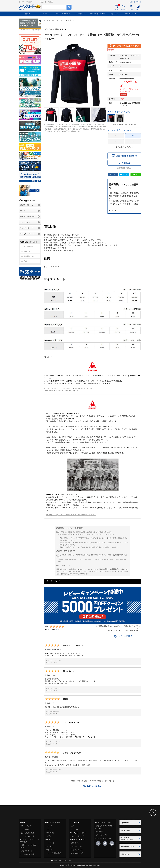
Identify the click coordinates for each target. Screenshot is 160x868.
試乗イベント (76, 843)
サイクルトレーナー (98, 14)
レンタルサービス (78, 853)
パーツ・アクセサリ (63, 14)
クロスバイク (26, 829)
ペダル (49, 836)
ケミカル (74, 829)
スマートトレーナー (79, 836)
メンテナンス (80, 14)
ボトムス (49, 850)
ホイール (49, 826)
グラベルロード (27, 851)
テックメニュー (77, 850)
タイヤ (49, 829)
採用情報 (99, 832)
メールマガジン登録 (104, 838)
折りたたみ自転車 (28, 833)
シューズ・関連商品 (54, 853)
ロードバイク (26, 826)
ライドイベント (77, 846)
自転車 (28, 14)
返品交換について (30, 256)
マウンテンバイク (28, 836)
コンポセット (51, 833)
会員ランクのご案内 (104, 822)
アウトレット (115, 14)
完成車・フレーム (27, 205)
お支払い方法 (28, 246)
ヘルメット (50, 843)
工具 (73, 826)
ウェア (45, 14)
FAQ (25, 261)
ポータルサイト (102, 835)
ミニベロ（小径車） (29, 854)
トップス (49, 846)
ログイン (127, 631)
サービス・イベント (133, 14)
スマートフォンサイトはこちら (62, 860)
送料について (28, 251)
